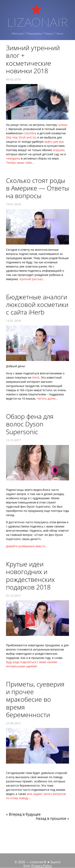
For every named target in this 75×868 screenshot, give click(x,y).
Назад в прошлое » (52, 819)
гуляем (62, 125)
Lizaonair (37, 21)
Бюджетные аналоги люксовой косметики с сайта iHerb (37, 305)
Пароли (49, 34)
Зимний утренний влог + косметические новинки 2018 (33, 59)
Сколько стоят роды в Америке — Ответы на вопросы (37, 188)
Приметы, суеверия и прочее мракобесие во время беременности (35, 699)
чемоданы (13, 158)
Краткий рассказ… (32, 279)
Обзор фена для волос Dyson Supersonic (30, 424)
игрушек (59, 150)
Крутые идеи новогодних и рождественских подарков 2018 (30, 575)
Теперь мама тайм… (20, 163)
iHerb (36, 377)
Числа (60, 34)
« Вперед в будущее (23, 814)
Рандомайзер (34, 34)
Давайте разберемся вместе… (27, 546)
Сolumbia (30, 133)
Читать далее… (47, 398)
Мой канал (18, 34)
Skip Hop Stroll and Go (21, 137)
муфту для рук (54, 142)
